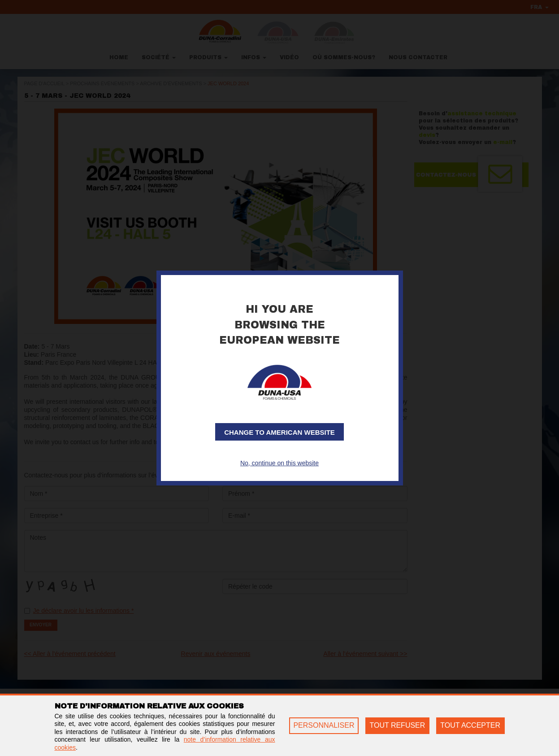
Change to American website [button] (279, 432)
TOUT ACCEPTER (470, 725)
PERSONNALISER (324, 725)
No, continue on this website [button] (279, 463)
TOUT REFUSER (397, 725)
